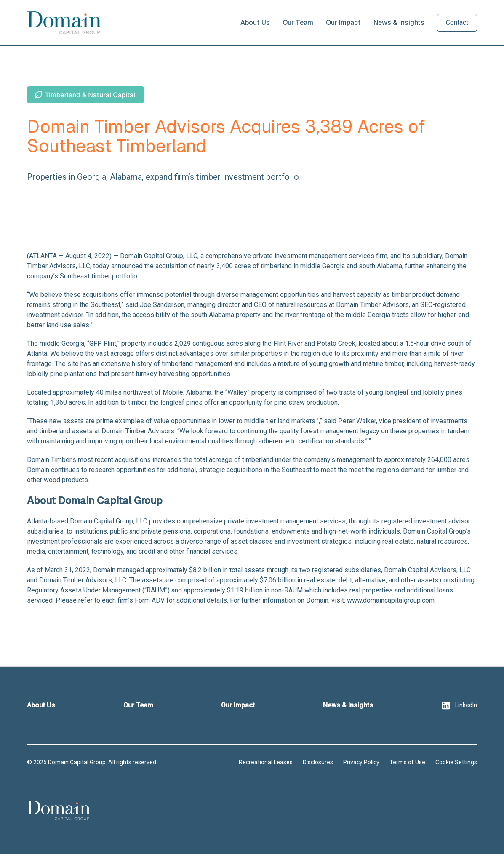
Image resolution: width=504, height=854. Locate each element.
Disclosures (318, 762)
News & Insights (399, 23)
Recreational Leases (266, 762)
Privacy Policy (361, 762)
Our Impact (343, 23)
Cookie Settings (456, 762)
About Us (255, 23)
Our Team (298, 23)
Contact (457, 23)
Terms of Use (407, 762)
